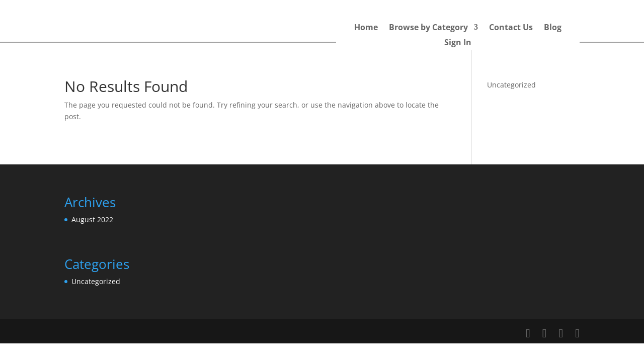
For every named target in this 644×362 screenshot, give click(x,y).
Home (366, 28)
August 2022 (92, 219)
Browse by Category (428, 28)
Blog (553, 28)
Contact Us (511, 28)
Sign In (458, 43)
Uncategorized (511, 85)
